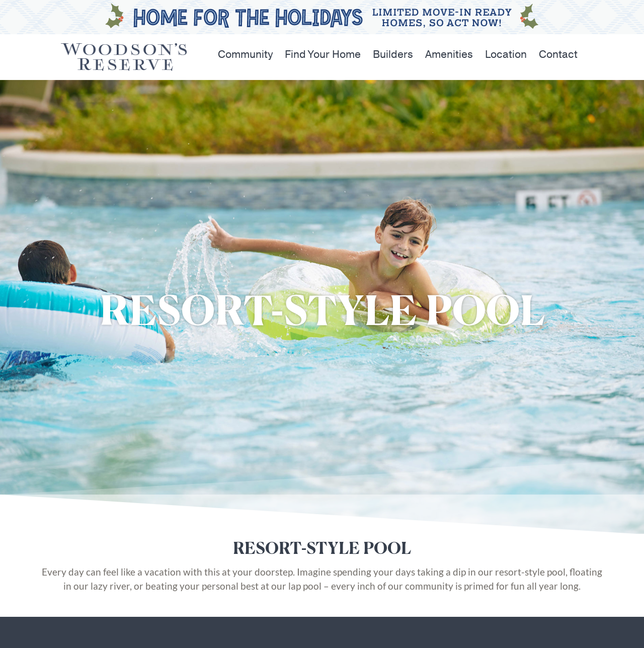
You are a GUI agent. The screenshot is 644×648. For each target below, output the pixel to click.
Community (245, 55)
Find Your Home (323, 55)
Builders (393, 55)
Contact (558, 55)
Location (506, 55)
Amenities (449, 55)
